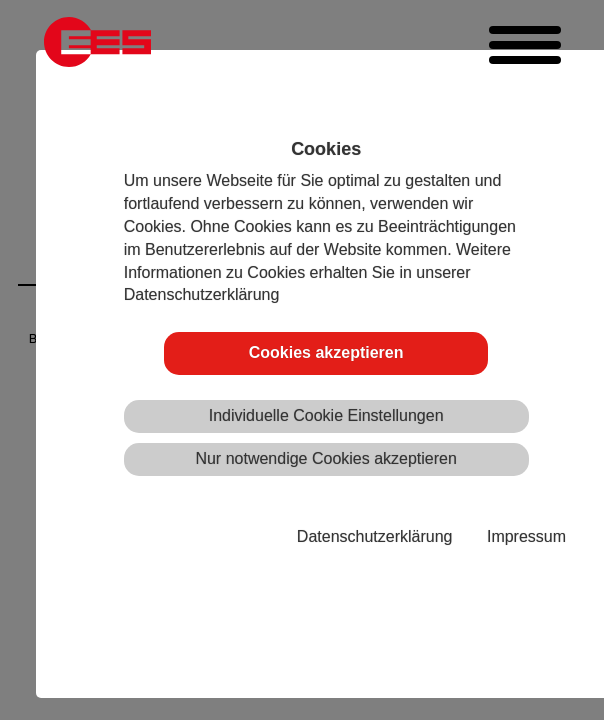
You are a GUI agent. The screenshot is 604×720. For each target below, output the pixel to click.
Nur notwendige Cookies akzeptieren (325, 458)
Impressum (526, 536)
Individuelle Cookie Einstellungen (326, 415)
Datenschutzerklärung (375, 536)
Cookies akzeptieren (326, 352)
